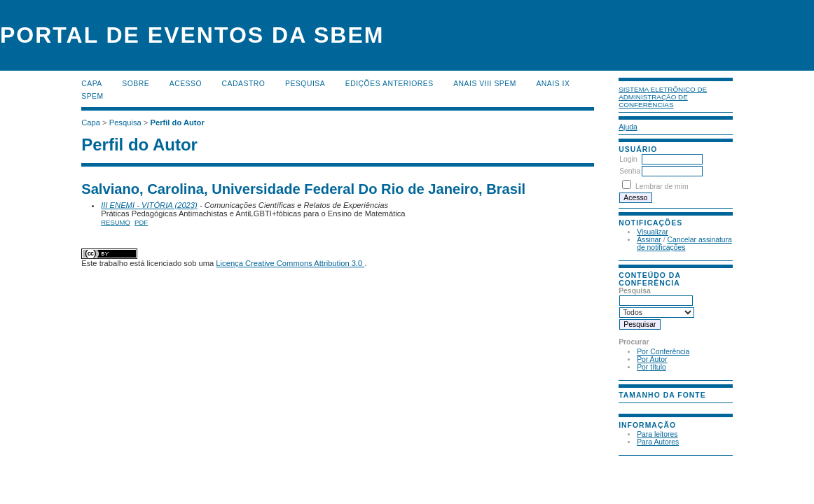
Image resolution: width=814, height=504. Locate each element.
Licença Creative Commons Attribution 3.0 (290, 263)
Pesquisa (305, 84)
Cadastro (244, 84)
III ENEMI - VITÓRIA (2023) (149, 205)
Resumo (116, 222)
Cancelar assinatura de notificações (684, 244)
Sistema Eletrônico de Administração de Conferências (663, 97)
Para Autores (658, 442)
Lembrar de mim (662, 187)
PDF (141, 222)
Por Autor (652, 359)
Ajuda (628, 127)
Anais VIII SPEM (485, 84)
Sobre (136, 84)
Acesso (186, 84)
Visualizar (653, 232)
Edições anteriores (389, 84)
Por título (651, 367)
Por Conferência (663, 352)
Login (628, 159)
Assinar (649, 240)
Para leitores (657, 434)
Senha (630, 171)
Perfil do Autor (177, 122)
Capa (92, 84)
